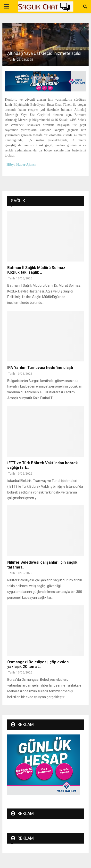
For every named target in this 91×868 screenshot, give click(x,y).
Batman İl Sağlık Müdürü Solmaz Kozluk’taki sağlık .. (36, 270)
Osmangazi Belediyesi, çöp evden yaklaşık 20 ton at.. (38, 664)
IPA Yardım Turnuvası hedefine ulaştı (40, 368)
